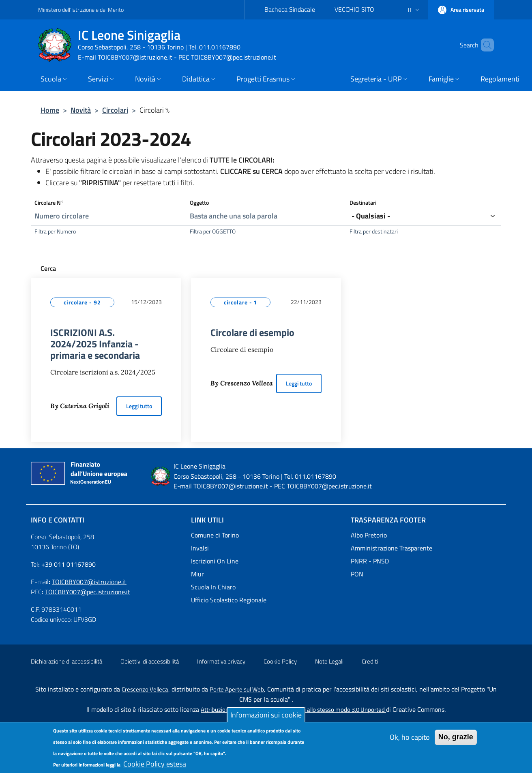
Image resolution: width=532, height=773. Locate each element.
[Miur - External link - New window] (266, 574)
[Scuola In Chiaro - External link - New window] (266, 587)
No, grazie (456, 741)
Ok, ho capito (410, 741)
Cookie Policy (280, 661)
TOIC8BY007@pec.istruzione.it (88, 592)
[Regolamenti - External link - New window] (500, 80)
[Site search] (484, 45)
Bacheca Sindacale (290, 9)
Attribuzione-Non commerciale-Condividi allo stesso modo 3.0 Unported (293, 710)
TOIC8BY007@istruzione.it (89, 582)
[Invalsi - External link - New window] (266, 548)
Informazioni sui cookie (266, 719)
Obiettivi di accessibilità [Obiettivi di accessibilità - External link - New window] (150, 661)
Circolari (115, 110)
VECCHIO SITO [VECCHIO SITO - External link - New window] (354, 9)
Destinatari (363, 202)
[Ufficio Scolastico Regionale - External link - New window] (266, 600)
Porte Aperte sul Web (237, 689)
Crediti (370, 661)
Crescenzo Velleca (145, 689)
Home (50, 110)
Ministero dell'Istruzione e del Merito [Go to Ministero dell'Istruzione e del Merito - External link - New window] (81, 10)
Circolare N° (49, 202)
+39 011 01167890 (69, 564)
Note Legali (329, 661)
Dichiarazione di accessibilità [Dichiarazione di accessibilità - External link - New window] (66, 661)
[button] (414, 10)
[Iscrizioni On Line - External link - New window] (266, 561)
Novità (81, 110)
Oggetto (199, 202)
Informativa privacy (221, 661)
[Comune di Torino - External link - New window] (266, 535)
